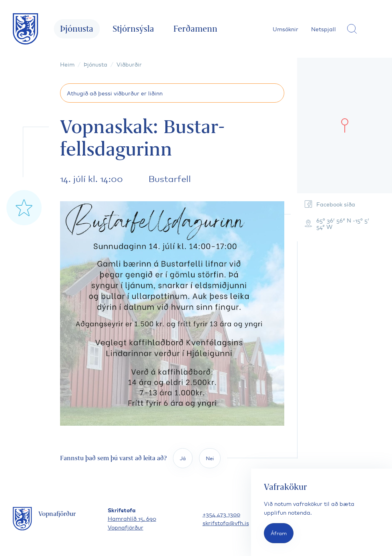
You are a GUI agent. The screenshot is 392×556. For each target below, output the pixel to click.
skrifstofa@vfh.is (226, 523)
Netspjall (324, 29)
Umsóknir (285, 29)
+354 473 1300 (221, 514)
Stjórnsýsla (133, 29)
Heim (67, 64)
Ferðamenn (195, 29)
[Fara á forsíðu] (26, 29)
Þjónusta (77, 29)
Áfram (279, 533)
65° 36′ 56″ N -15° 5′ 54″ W (336, 223)
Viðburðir (129, 64)
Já (183, 458)
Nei (210, 458)
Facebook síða (329, 204)
